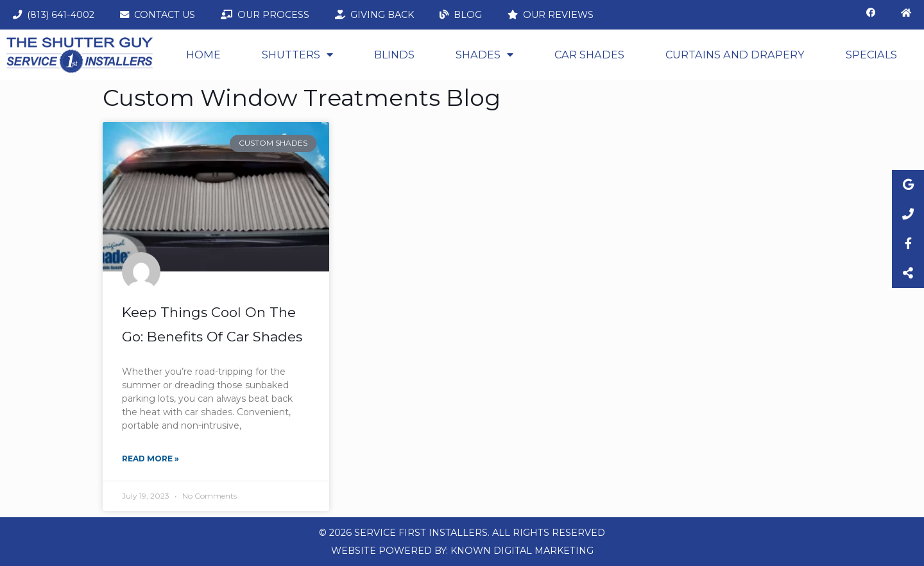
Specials (871, 55)
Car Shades (589, 55)
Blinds (394, 55)
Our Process (265, 15)
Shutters (297, 55)
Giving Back (374, 15)
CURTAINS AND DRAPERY (735, 55)
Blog (461, 15)
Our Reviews (551, 15)
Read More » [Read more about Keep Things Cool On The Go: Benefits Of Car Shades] (150, 459)
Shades (484, 55)
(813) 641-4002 (54, 15)
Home (203, 55)
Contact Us (158, 15)
